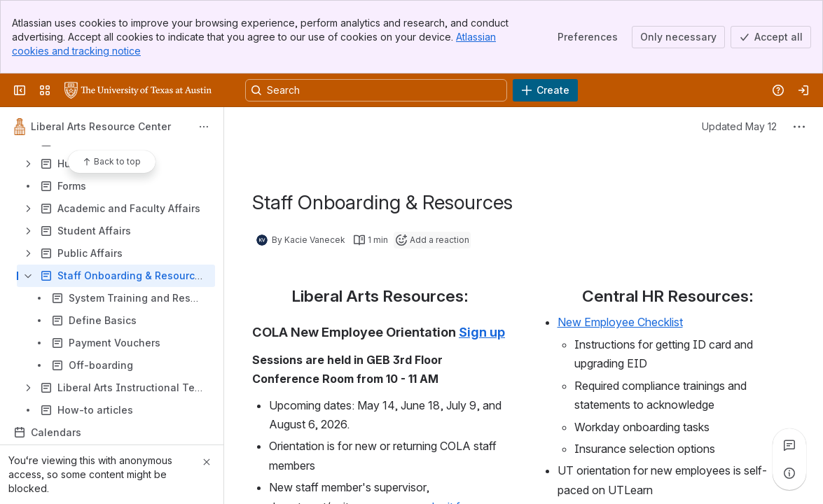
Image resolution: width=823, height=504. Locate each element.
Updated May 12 (739, 126)
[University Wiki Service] (138, 90)
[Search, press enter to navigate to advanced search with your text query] (376, 90)
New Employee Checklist (620, 322)
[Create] (545, 90)
